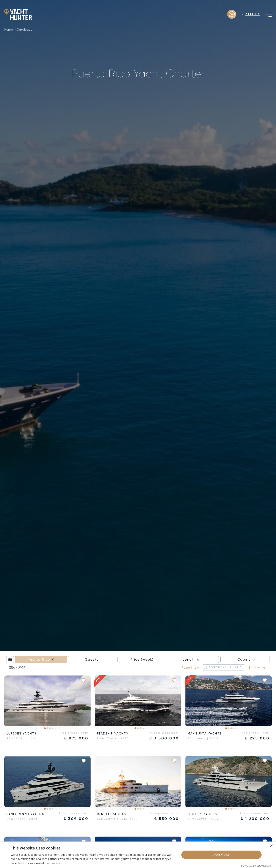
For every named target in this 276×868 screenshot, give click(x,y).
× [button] (271, 846)
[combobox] (41, 659)
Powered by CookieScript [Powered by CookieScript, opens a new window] (257, 866)
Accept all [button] (221, 855)
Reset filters (190, 668)
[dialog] (138, 855)
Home (9, 30)
